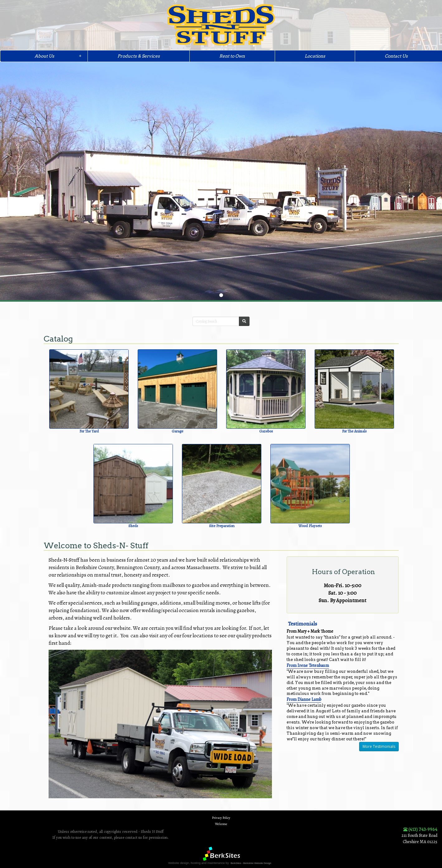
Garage (177, 431)
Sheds (133, 526)
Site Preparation (222, 526)
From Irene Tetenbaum (308, 665)
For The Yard (89, 431)
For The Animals (354, 431)
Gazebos (266, 431)
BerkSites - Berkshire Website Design (251, 863)
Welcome (221, 824)
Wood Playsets (310, 526)
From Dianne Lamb (304, 699)
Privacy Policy (221, 818)
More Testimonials (379, 746)
